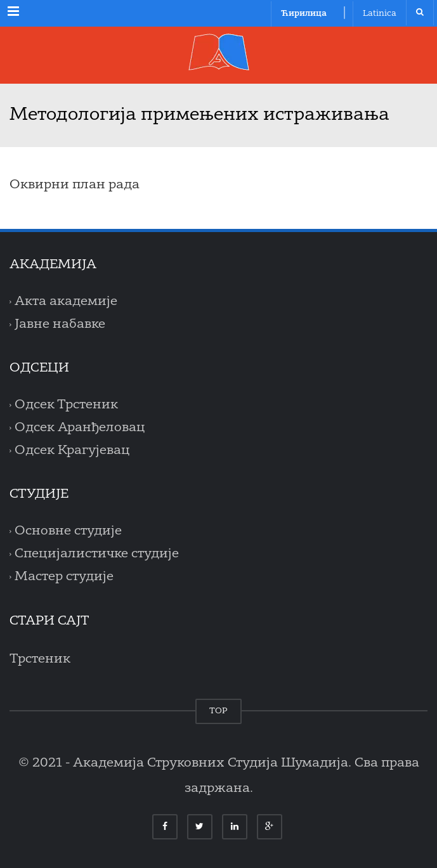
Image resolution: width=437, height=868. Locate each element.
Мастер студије (64, 577)
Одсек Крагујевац (72, 451)
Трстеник (40, 659)
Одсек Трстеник (66, 405)
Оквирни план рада (75, 185)
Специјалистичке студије (97, 554)
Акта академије (66, 302)
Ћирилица (304, 14)
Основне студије (68, 531)
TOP (218, 711)
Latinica (380, 14)
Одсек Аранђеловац (80, 428)
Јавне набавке (60, 325)
